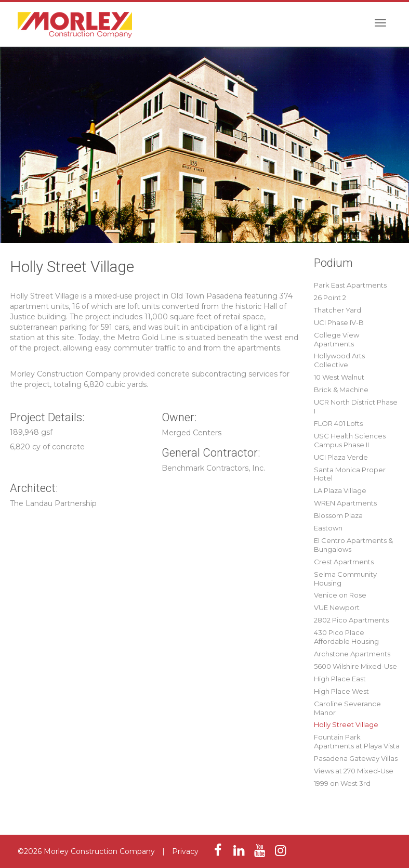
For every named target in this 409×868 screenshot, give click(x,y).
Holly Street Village (346, 724)
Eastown (328, 528)
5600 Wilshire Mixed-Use (355, 666)
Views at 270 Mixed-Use (354, 771)
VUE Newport (337, 607)
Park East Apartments (350, 285)
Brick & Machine (341, 390)
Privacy (185, 851)
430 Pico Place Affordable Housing (346, 637)
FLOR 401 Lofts (338, 423)
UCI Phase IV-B (339, 322)
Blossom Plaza (338, 515)
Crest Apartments (344, 562)
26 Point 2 (330, 297)
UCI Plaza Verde (341, 457)
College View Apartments (337, 339)
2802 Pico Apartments (351, 620)
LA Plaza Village (340, 490)
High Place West (341, 691)
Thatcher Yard (338, 310)
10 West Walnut (339, 377)
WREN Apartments (345, 503)
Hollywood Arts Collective (339, 360)
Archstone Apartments (352, 654)
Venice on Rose (340, 595)
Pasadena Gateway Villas (356, 758)
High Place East (340, 679)
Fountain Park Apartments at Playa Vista (357, 741)
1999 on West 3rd (342, 783)
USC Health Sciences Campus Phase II (350, 440)
